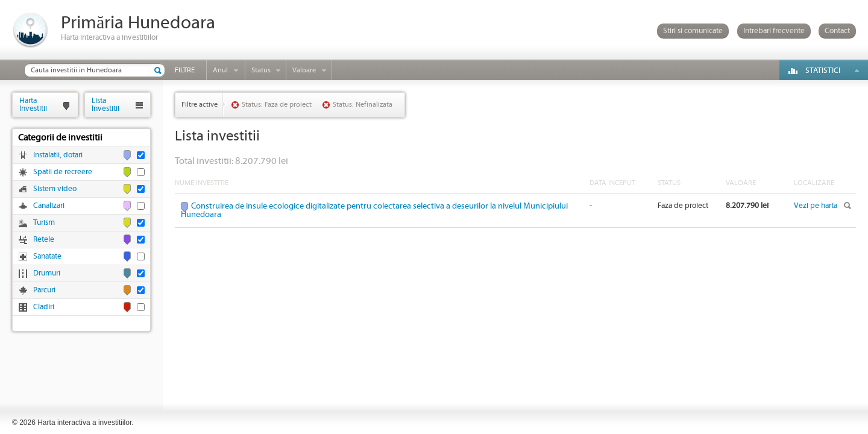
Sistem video (55, 189)
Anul (220, 70)
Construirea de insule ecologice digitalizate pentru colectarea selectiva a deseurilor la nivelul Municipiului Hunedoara (374, 210)
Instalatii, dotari (58, 155)
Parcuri (44, 290)
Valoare (304, 70)
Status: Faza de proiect (277, 105)
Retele (44, 240)
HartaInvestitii (33, 105)
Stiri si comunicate (693, 31)
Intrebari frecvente (774, 31)
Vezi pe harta (816, 206)
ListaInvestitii (105, 105)
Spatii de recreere (63, 172)
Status (261, 70)
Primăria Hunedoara (138, 23)
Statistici (823, 71)
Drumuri (47, 273)
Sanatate (47, 256)
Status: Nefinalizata (363, 105)
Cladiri (44, 307)
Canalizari (49, 206)
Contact (837, 31)
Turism (44, 223)
